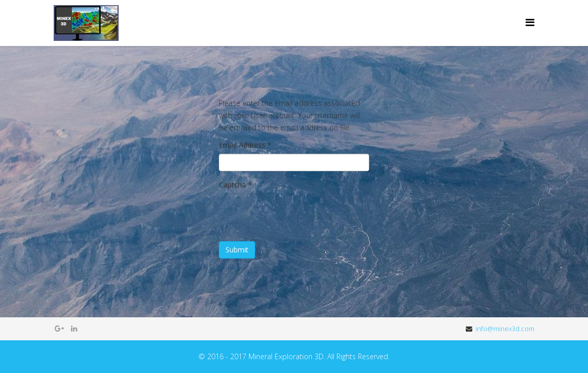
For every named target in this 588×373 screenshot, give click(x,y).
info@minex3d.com (505, 329)
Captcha (235, 185)
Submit (237, 250)
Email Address (245, 145)
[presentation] (297, 214)
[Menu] (530, 22)
